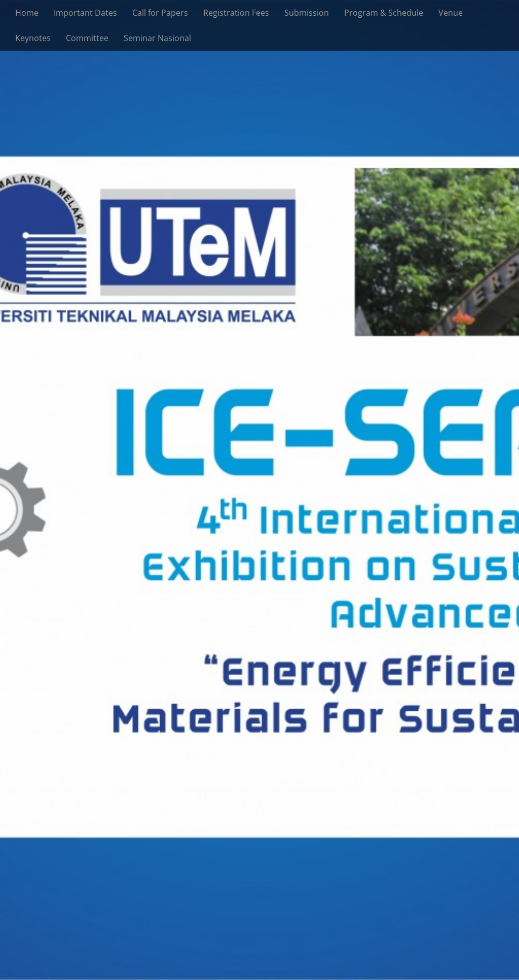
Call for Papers (160, 13)
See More (260, 525)
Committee (87, 38)
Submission (307, 13)
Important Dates (85, 13)
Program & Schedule (384, 13)
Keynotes (33, 38)
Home (27, 13)
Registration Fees (236, 13)
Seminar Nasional (157, 38)
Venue (451, 13)
